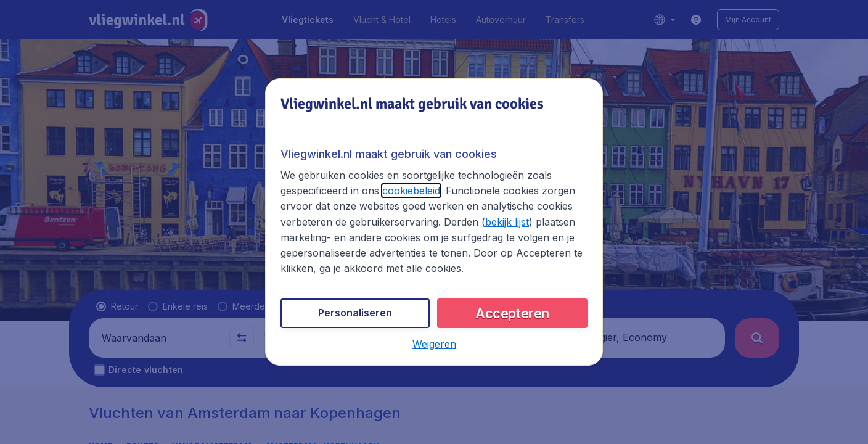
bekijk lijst (507, 222)
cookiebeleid (411, 191)
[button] (434, 344)
